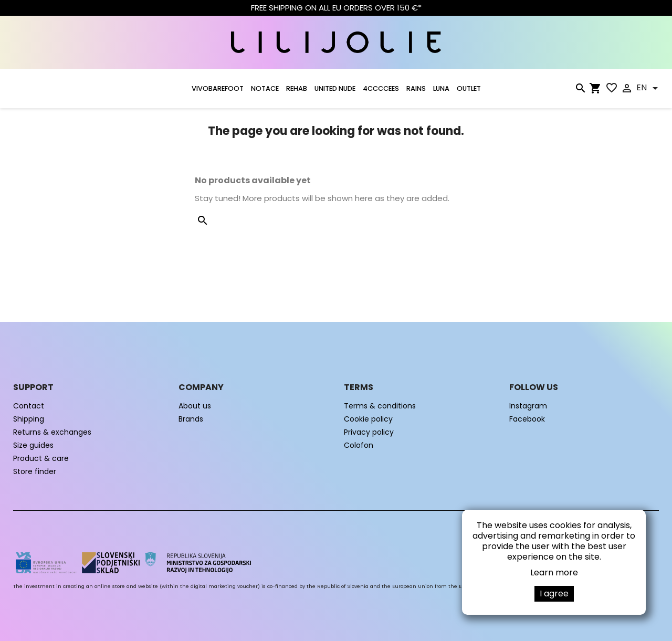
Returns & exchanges (52, 432)
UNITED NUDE (335, 88)
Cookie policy (368, 419)
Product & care (41, 458)
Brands (191, 419)
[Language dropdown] (649, 88)
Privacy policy (369, 432)
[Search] (580, 90)
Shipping (29, 419)
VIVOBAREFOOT (218, 88)
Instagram (528, 406)
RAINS (416, 88)
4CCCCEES (381, 88)
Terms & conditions (380, 406)
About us (195, 406)
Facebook (527, 419)
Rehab (297, 88)
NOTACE (265, 88)
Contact (29, 406)
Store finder (35, 471)
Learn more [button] (554, 572)
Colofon (359, 445)
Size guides (33, 445)
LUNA (441, 88)
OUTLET (469, 88)
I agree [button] (554, 593)
